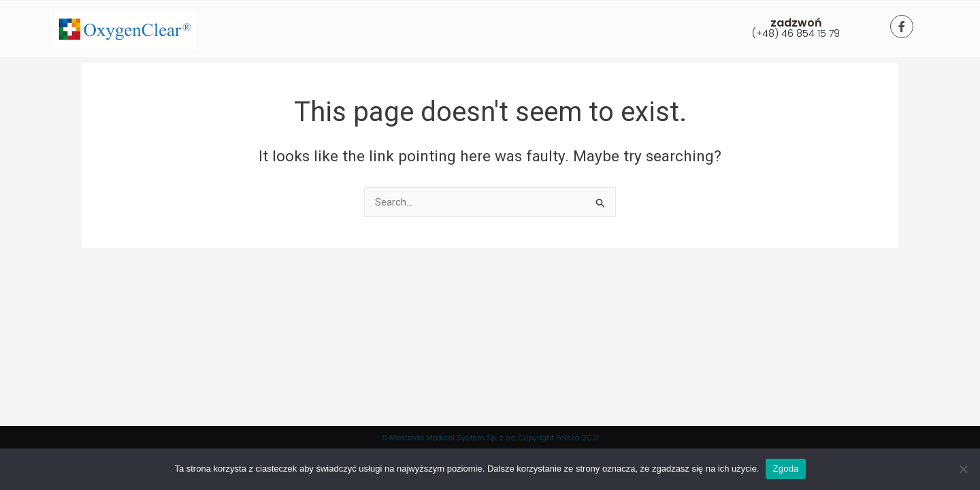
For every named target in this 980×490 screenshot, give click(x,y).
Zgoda (785, 469)
